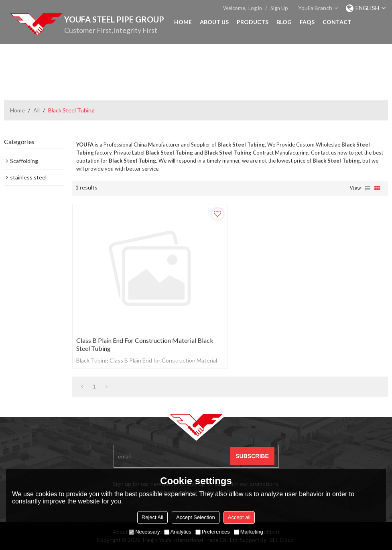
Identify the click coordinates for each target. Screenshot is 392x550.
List (368, 188)
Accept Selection (196, 517)
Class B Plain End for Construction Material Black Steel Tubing (145, 344)
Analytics (178, 532)
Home (183, 22)
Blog (284, 22)
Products (253, 22)
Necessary (144, 532)
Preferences (213, 532)
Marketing (249, 532)
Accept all (239, 517)
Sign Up (279, 8)
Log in (255, 8)
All (37, 110)
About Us (214, 22)
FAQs (307, 22)
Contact (337, 22)
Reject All (152, 517)
